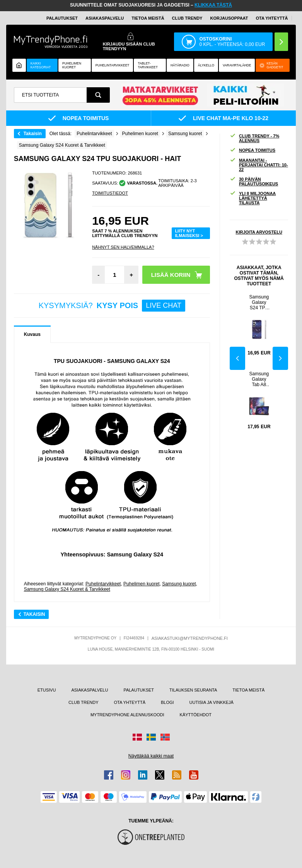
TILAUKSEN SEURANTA (193, 690)
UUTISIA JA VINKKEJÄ (212, 702)
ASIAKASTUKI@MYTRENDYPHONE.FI (190, 638)
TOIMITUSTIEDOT (110, 193)
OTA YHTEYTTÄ (272, 18)
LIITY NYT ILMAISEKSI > (189, 233)
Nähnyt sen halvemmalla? (123, 247)
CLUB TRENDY (83, 702)
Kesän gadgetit (271, 65)
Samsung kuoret (179, 584)
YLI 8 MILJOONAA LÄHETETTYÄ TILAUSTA (253, 198)
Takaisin (33, 134)
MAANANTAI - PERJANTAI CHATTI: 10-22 (259, 165)
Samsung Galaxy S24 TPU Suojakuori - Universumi (259, 302)
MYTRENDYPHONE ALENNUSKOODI (127, 715)
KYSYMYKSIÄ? (112, 306)
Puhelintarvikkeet (103, 584)
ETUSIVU (47, 690)
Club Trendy (187, 18)
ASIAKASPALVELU (105, 18)
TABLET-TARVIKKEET (148, 65)
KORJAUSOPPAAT (229, 18)
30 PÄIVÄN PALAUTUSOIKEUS (254, 181)
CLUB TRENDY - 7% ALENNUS (254, 138)
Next (280, 358)
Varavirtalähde (237, 65)
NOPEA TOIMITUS (253, 150)
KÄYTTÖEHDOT (196, 715)
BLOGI (167, 702)
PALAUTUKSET (62, 18)
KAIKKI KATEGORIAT (41, 65)
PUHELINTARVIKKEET (113, 65)
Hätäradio (180, 65)
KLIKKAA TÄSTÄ (213, 5)
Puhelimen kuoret (72, 65)
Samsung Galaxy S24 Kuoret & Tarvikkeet (67, 589)
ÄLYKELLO (206, 65)
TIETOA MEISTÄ (148, 18)
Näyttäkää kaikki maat (151, 756)
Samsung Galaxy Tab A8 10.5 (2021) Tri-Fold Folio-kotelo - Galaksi (259, 379)
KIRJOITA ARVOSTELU (259, 232)
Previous (237, 358)
